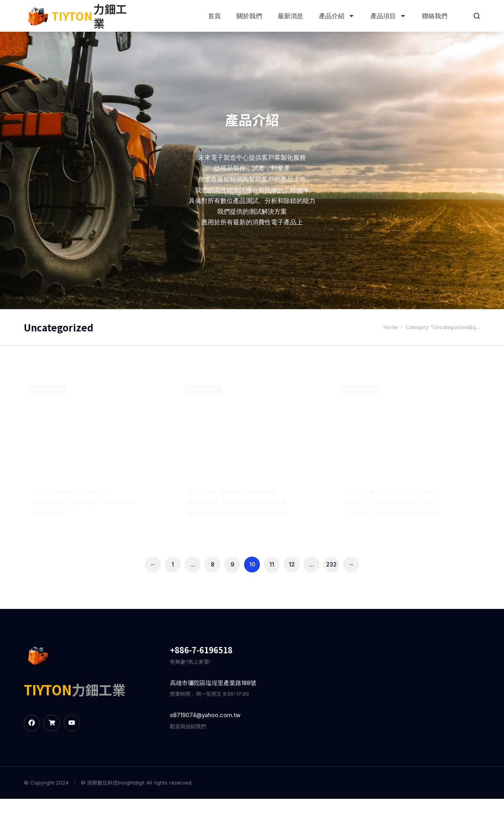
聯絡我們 (434, 16)
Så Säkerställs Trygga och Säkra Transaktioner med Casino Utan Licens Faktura (397, 502)
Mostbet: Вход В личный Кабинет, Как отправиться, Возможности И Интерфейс (237, 513)
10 (252, 587)
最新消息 (290, 16)
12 (292, 587)
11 (272, 587)
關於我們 (248, 16)
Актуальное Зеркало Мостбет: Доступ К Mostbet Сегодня (74, 502)
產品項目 (388, 16)
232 (331, 587)
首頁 (214, 16)
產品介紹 (336, 16)
